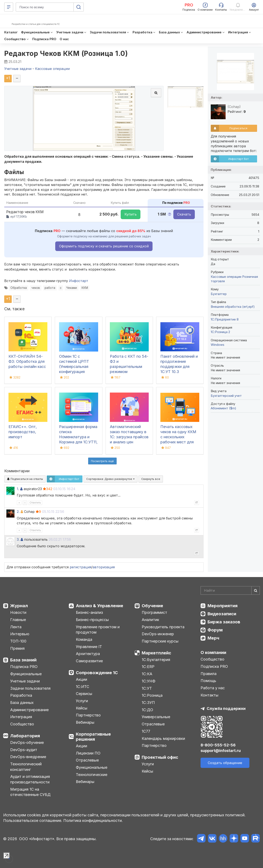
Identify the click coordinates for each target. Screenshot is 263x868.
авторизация (104, 567)
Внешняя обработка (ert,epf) (233, 307)
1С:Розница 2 (220, 332)
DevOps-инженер (158, 634)
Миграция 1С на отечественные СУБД (30, 792)
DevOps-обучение (27, 742)
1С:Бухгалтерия (156, 660)
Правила (209, 674)
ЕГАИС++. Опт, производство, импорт (23, 432)
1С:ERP (148, 667)
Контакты (209, 695)
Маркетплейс (156, 653)
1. (18, 489)
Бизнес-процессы (92, 620)
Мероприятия (223, 606)
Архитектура (88, 654)
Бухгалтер (219, 294)
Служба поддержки (226, 708)
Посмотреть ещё (102, 461)
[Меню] (9, 7)
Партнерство (88, 715)
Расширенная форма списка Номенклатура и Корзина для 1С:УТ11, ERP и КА (78, 437)
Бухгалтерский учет (226, 396)
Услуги (82, 701)
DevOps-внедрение (28, 757)
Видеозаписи (222, 614)
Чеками (72, 288)
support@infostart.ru (221, 751)
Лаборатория (25, 736)
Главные (18, 620)
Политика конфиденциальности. (93, 820)
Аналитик (150, 620)
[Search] (230, 590)
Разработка (21, 695)
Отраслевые (87, 760)
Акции (81, 679)
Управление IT (89, 647)
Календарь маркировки (163, 738)
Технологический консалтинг (26, 767)
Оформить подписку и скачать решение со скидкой (104, 246)
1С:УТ (147, 688)
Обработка (19, 288)
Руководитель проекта (163, 627)
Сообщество (22, 724)
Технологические (92, 775)
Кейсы (82, 708)
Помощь (208, 681)
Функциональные (26, 674)
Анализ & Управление (100, 606)
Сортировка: (110, 479)
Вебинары (85, 722)
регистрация (81, 567)
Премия (17, 648)
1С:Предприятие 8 (225, 319)
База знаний (23, 660)
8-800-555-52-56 (218, 745)
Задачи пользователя (30, 688)
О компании (213, 652)
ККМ (85, 288)
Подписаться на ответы (25, 479)
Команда (84, 639)
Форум (215, 630)
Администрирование (29, 710)
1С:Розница (152, 695)
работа (50, 288)
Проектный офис (160, 757)
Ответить (35, 503)
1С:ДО (147, 710)
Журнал (19, 606)
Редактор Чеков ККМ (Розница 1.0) (66, 53)
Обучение (152, 606)
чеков (36, 288)
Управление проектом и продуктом (98, 630)
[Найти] (256, 590)
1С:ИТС (83, 687)
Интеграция (21, 717)
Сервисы (84, 694)
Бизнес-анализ (89, 612)
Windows (218, 345)
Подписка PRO (24, 667)
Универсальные (156, 717)
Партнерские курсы (160, 641)
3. (18, 539)
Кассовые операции (226, 277)
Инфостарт (79, 281)
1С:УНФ (148, 681)
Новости (18, 612)
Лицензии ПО (88, 753)
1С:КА (147, 674)
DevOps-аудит (24, 750)
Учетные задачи (25, 681)
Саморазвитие (89, 661)
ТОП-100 (18, 641)
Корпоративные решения (93, 737)
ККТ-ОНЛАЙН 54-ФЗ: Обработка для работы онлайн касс (27, 361)
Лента (16, 627)
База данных (22, 703)
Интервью (20, 634)
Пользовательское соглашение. (33, 820)
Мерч (213, 638)
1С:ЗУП (148, 703)
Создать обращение (225, 763)
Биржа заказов (224, 622)
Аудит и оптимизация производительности (30, 779)
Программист (154, 612)
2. (18, 512)
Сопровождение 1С (97, 673)
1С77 (146, 731)
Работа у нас (213, 688)
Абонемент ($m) (223, 408)
